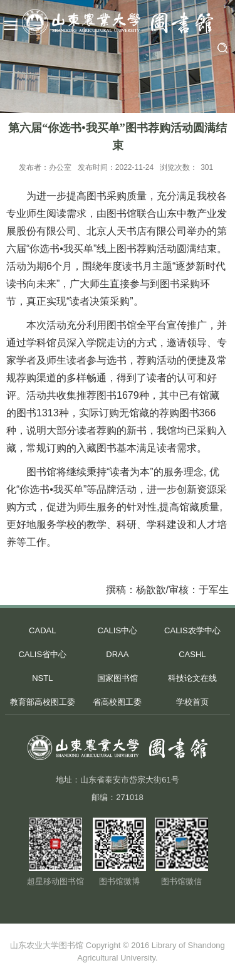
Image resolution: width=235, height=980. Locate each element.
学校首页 (192, 702)
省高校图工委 (117, 702)
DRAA (117, 654)
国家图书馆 (118, 678)
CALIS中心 (118, 630)
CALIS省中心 (42, 654)
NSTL (42, 678)
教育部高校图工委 (43, 702)
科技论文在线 (192, 678)
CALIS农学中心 (192, 630)
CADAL (42, 630)
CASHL (192, 654)
